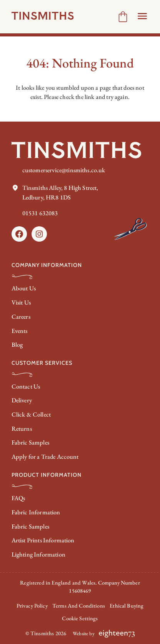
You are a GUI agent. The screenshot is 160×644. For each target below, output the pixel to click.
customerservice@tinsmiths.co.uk (64, 170)
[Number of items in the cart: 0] (123, 17)
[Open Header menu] (142, 16)
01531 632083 (40, 213)
